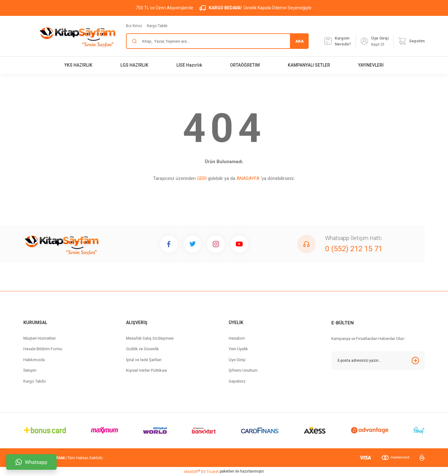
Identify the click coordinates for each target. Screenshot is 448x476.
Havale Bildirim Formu (43, 349)
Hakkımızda (34, 360)
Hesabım (237, 338)
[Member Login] (364, 41)
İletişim (30, 370)
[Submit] (415, 361)
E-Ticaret (211, 472)
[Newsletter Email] (378, 361)
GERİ (202, 178)
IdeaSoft (192, 472)
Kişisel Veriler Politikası (147, 370)
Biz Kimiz (134, 26)
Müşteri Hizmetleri (40, 338)
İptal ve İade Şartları (144, 360)
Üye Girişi (237, 360)
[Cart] (411, 41)
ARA (299, 41)
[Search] (217, 41)
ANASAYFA (248, 178)
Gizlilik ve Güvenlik (142, 349)
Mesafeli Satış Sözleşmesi (150, 338)
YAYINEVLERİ (371, 65)
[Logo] (77, 36)
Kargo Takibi (157, 26)
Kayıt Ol (378, 45)
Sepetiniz (237, 381)
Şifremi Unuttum (243, 370)
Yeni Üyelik (238, 349)
